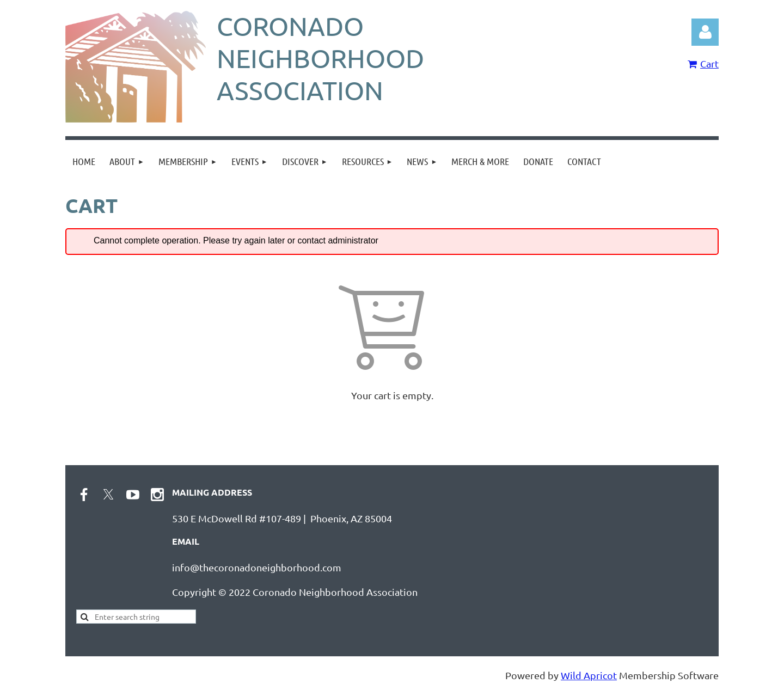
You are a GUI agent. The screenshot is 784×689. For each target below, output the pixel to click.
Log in (705, 32)
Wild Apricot (589, 675)
